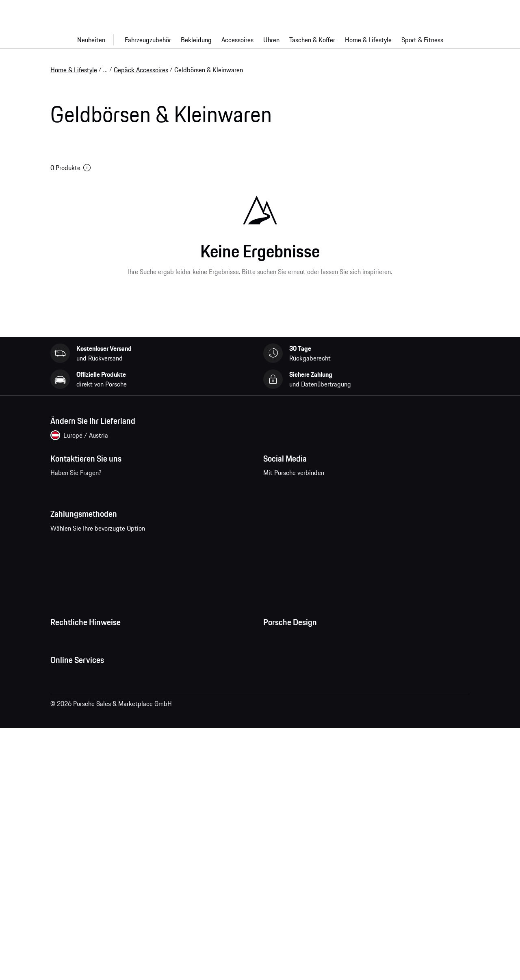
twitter (350, 512)
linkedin (375, 512)
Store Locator (282, 749)
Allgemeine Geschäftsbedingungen (98, 684)
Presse (272, 684)
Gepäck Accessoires (141, 70)
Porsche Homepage (77, 866)
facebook (274, 512)
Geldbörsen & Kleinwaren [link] (209, 70)
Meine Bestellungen (77, 833)
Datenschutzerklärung (80, 700)
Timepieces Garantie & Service (305, 732)
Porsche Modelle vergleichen (89, 915)
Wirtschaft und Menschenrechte (94, 765)
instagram (300, 512)
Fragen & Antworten (78, 850)
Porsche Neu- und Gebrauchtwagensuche (107, 898)
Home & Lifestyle (74, 70)
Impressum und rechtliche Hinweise (99, 716)
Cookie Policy (69, 732)
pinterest (325, 512)
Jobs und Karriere (287, 700)
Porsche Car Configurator (84, 882)
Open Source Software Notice (91, 749)
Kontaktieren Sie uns (100, 517)
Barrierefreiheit (71, 781)
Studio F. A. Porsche (290, 716)
